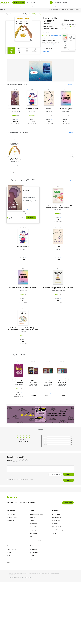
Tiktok (33, 556)
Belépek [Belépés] (65, 3)
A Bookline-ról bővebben (37, 515)
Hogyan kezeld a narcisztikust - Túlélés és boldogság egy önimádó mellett (15, 159)
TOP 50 (54, 534)
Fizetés (9, 553)
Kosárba (72, 49)
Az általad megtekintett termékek (17, 133)
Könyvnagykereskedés (36, 530)
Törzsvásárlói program (59, 530)
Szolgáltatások (12, 550)
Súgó (9, 563)
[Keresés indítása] (51, 3)
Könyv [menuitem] (3, 7)
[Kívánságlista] (70, 3)
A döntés (49, 109)
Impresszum (33, 524)
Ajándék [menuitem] (77, 7)
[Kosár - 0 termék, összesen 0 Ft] (78, 3)
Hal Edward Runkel (48, 385)
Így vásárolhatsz (54, 10)
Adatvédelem (33, 534)
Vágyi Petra (32, 112)
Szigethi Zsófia (58, 210)
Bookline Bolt (11, 521)
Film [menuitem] (69, 7)
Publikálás (69, 475)
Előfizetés (78, 10)
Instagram (34, 553)
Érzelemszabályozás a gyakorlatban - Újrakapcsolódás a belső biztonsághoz (58, 288)
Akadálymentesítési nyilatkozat (39, 541)
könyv (15, 90)
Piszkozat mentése (55, 475)
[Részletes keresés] (28, 3)
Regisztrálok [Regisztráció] (58, 3)
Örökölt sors (15, 109)
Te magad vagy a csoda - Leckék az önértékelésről (66, 109)
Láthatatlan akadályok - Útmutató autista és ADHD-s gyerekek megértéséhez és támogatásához (58, 207)
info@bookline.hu (12, 518)
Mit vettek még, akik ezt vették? (18, 85)
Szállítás (10, 556)
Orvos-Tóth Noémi (15, 112)
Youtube (33, 559)
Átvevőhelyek (11, 559)
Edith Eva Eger (49, 112)
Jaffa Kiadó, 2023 (46, 33)
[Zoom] (31, 40)
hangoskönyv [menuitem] (31, 7)
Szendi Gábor (33, 385)
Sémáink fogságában (32, 109)
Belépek (69, 481)
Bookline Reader (57, 521)
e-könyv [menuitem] (20, 7)
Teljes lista (71, 85)
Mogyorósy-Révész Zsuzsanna (58, 291)
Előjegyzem (71, 25)
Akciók (72, 10)
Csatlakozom (68, 503)
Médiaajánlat (33, 527)
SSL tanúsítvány (12, 575)
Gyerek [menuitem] (12, 7)
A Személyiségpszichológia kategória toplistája (21, 180)
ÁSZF (31, 537)
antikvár (33, 362)
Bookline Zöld (34, 518)
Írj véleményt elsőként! (56, 36)
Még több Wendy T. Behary (20, 355)
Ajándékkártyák (57, 518)
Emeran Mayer (23, 332)
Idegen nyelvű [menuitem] (52, 7)
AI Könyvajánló (19, 3)
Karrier (32, 521)
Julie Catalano (62, 385)
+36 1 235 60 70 (11, 515)
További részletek (46, 52)
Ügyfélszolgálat (65, 10)
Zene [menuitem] (62, 7)
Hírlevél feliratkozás (58, 527)
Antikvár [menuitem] (42, 7)
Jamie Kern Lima (66, 112)
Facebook (34, 550)
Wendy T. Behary (15, 162)
